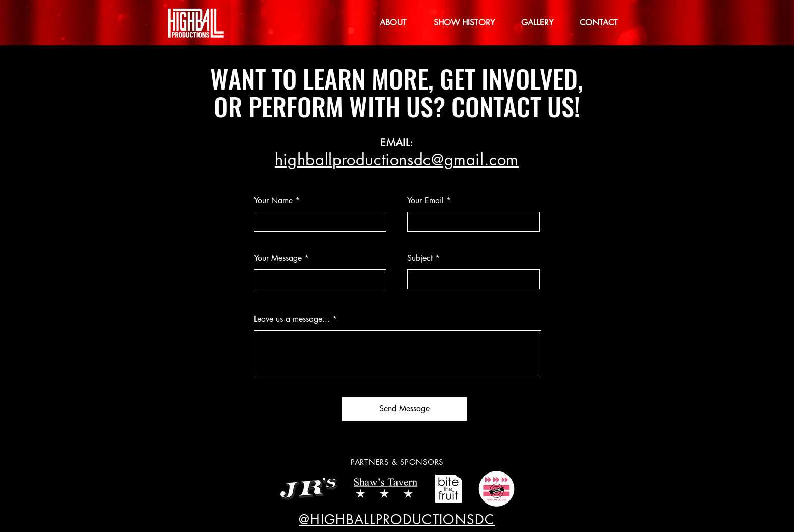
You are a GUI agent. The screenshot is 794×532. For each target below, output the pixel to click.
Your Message (278, 258)
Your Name (273, 201)
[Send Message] (404, 409)
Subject (420, 258)
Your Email (426, 201)
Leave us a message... (292, 319)
